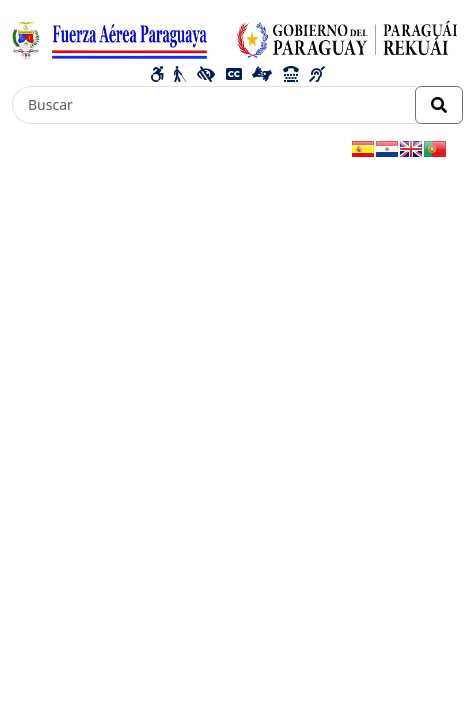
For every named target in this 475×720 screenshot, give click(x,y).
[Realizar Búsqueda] (439, 105)
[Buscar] (214, 105)
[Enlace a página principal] (237, 37)
